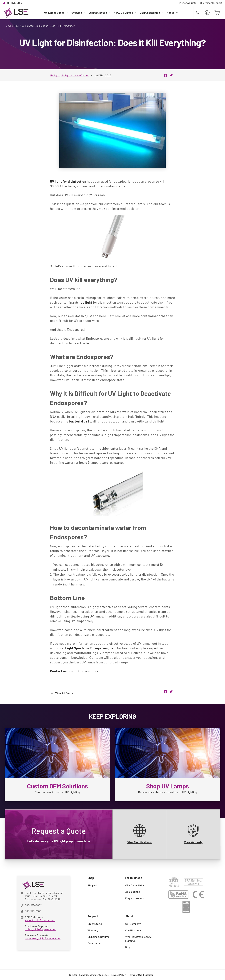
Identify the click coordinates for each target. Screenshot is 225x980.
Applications (133, 892)
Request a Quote (187, 3)
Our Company (133, 924)
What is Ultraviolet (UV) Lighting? (139, 939)
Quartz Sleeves (99, 12)
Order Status (95, 924)
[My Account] (207, 13)
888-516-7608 (33, 911)
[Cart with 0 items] (217, 13)
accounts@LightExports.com (43, 938)
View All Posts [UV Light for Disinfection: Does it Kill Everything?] (62, 693)
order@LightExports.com (40, 929)
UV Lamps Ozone (56, 12)
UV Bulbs (78, 12)
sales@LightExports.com (40, 920)
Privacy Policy (118, 975)
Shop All (92, 885)
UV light (55, 75)
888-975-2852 (14, 3)
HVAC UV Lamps (125, 12)
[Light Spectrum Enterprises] (16, 13)
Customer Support (211, 3)
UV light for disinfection (75, 75)
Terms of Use (135, 975)
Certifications (133, 930)
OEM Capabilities (151, 12)
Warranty (93, 930)
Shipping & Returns (98, 937)
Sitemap (149, 975)
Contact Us (94, 943)
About (172, 12)
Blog (128, 947)
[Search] (198, 13)
